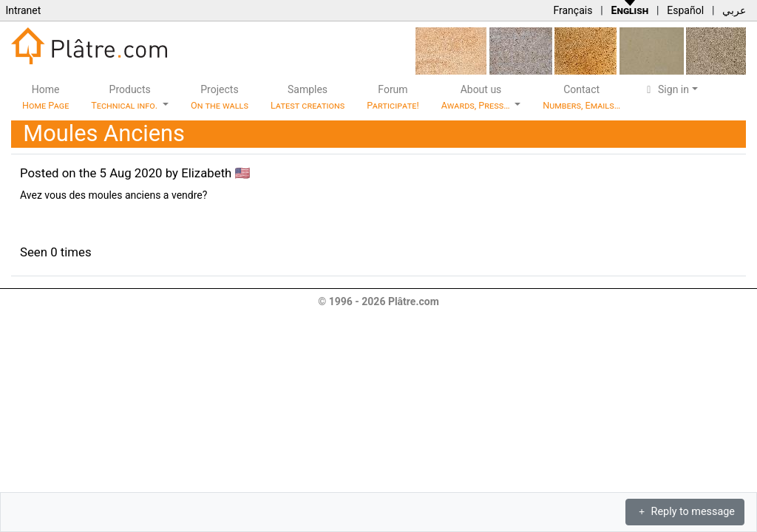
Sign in (666, 89)
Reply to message (685, 512)
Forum (393, 97)
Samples (308, 97)
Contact (581, 97)
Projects (220, 97)
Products (125, 97)
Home (45, 97)
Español (685, 10)
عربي (734, 10)
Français (573, 10)
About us (477, 97)
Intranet (23, 10)
